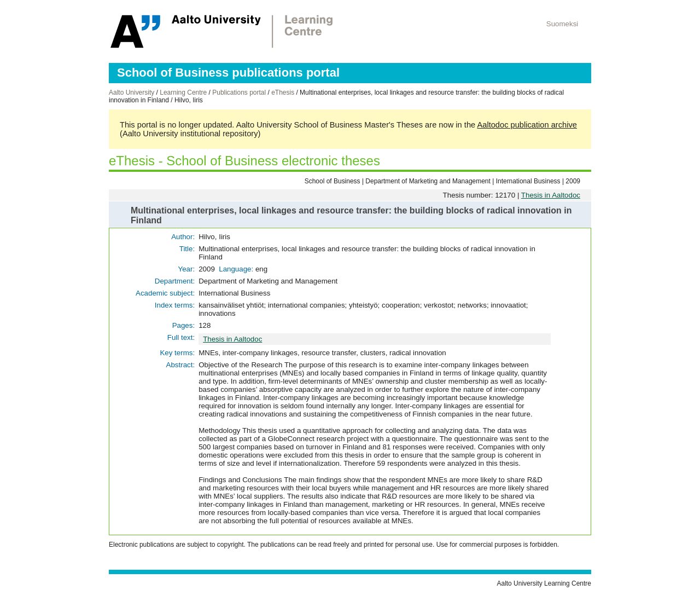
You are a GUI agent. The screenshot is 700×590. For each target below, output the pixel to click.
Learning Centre (183, 92)
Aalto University (132, 92)
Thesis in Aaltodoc (551, 195)
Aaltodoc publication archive (527, 125)
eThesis (283, 92)
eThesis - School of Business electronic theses (244, 161)
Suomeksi (562, 24)
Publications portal (239, 92)
